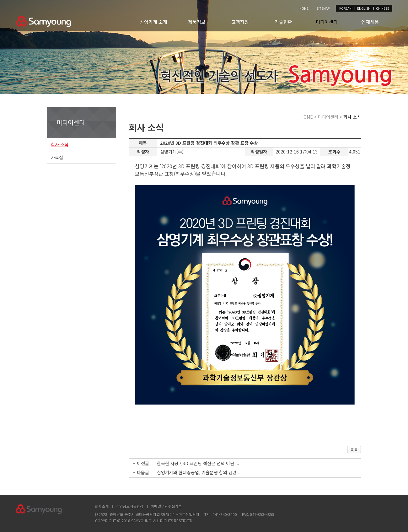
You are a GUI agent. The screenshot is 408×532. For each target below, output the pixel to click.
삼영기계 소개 (153, 22)
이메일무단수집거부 (166, 506)
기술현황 (283, 22)
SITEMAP (323, 8)
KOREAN (345, 8)
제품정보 (197, 22)
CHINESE (383, 8)
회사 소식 (60, 144)
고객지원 (240, 22)
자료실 (57, 157)
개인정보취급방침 (130, 506)
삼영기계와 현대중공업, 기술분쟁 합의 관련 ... (199, 472)
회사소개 (102, 506)
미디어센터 (327, 22)
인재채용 (370, 22)
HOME (304, 8)
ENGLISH (364, 8)
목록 (354, 450)
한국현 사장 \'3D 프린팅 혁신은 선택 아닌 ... (198, 463)
